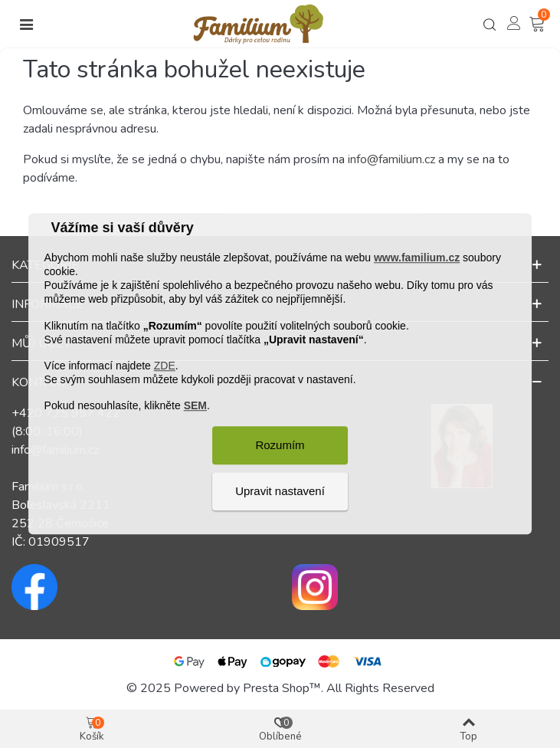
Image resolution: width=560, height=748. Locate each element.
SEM (195, 406)
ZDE (165, 366)
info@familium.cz (391, 159)
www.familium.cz (417, 258)
